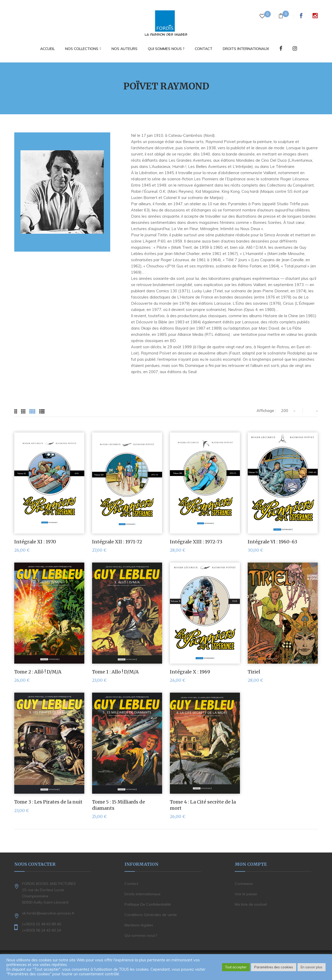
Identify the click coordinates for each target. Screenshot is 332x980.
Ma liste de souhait (251, 904)
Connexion (244, 884)
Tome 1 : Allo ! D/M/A (115, 672)
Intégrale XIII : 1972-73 (196, 542)
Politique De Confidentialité (148, 904)
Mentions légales (139, 925)
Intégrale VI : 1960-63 (272, 542)
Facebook (301, 16)
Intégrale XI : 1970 (35, 542)
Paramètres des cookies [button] (274, 967)
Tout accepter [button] (236, 967)
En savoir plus (312, 967)
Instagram (315, 16)
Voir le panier (246, 894)
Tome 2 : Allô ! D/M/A (38, 672)
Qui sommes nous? (141, 935)
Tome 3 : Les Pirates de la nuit (48, 802)
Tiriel (254, 672)
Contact (131, 884)
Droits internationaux (142, 894)
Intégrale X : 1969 (190, 672)
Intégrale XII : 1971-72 (117, 542)
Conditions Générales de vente (151, 915)
